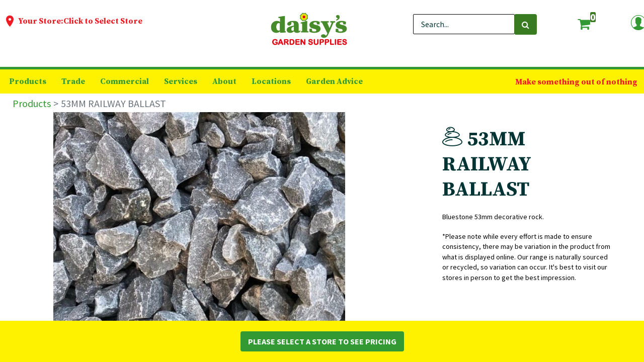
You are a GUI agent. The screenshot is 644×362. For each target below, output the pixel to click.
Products (32, 103)
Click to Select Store (103, 21)
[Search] (526, 24)
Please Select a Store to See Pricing (322, 341)
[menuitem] (28, 81)
